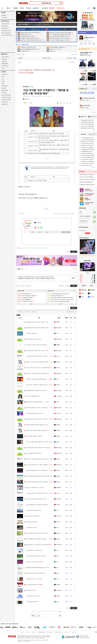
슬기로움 (58, 459)
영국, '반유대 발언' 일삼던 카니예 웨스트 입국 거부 (39, 459)
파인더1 (58, 356)
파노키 (58, 333)
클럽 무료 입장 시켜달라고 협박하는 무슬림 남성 (39, 328)
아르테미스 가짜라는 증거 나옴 (35, 556)
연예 (31, 315)
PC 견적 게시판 (5, 66)
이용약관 (34, 632)
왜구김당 (58, 436)
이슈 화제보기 (73, 29)
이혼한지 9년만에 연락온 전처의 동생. (36, 430)
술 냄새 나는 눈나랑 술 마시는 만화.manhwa (38, 545)
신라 (57, 567)
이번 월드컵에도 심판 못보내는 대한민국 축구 (38, 476)
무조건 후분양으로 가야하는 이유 (35, 499)
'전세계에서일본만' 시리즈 (34, 413)
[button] (31, 304)
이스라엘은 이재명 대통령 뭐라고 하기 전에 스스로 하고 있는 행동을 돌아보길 (45, 442)
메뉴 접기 (66, 232)
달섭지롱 (58, 533)
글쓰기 (74, 308)
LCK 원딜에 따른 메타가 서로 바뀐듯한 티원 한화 (39, 470)
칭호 (47, 232)
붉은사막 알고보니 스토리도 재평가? (36, 322)
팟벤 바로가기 (5, 74)
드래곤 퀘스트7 (5, 102)
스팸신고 (68, 214)
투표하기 (87, 233)
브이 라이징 (4, 93)
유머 (37, 315)
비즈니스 (28, 632)
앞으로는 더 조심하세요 (33, 550)
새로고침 (75, 269)
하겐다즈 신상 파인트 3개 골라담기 (87, 177)
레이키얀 (58, 368)
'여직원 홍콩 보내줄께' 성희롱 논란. (36, 425)
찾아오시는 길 (67, 632)
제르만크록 (59, 499)
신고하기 (63, 214)
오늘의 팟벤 (4, 61)
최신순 (26, 269)
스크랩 (59, 214)
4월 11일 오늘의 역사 (32, 585)
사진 (60, 315)
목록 (70, 62)
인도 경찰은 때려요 (32, 396)
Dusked (19, 58)
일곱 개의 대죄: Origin (6, 95)
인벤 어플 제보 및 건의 (6, 31)
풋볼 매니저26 (5, 104)
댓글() (73, 62)
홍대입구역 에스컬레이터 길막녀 (35, 391)
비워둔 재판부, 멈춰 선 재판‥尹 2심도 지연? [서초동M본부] (41, 356)
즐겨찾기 (34, 312)
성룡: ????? (30, 528)
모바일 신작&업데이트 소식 (7, 35)
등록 (73, 278)
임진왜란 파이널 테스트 (89, 37)
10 (57, 611)
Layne (57, 556)
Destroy (58, 442)
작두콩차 (58, 385)
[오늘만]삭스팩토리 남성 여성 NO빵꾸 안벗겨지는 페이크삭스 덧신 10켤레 (88, 180)
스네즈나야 (59, 413)
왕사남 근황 (30, 522)
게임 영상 (4, 88)
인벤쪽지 (35, 228)
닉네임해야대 (59, 590)
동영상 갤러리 (5, 26)
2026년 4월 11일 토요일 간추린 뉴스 (36, 533)
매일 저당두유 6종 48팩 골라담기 (86, 182)
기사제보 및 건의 (5, 28)
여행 (3, 84)
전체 (18, 315)
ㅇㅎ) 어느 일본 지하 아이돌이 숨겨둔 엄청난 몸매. (39, 362)
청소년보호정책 (50, 632)
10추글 (28, 312)
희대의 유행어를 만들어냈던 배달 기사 (36, 567)
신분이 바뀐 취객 (32, 516)
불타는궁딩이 (59, 328)
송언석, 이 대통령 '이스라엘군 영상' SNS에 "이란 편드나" (40, 385)
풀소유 (58, 573)
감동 (70, 315)
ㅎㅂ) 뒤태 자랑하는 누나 (33, 488)
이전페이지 (61, 286)
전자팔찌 (58, 362)
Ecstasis (58, 596)
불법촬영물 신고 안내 (59, 632)
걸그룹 (3, 81)
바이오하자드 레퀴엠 (6, 100)
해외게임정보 (4, 86)
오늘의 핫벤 (4, 59)
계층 (65, 315)
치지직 (3, 77)
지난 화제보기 (65, 29)
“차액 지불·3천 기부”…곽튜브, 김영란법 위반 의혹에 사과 (40, 465)
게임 (51, 315)
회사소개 (23, 632)
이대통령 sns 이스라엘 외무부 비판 (36, 505)
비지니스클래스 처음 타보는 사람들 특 (36, 373)
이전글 (28, 286)
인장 (26, 232)
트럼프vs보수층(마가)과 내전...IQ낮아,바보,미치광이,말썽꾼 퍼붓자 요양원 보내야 (46, 482)
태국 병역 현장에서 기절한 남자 (35, 573)
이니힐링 (38, 228)
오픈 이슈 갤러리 (5, 57)
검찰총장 (58, 345)
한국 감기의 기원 (32, 596)
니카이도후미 (59, 396)
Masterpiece (59, 488)
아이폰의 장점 (31, 602)
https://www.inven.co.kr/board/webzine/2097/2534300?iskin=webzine (35, 248)
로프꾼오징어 (59, 545)
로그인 (89, 8)
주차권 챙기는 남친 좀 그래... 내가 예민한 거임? (38, 419)
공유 (55, 214)
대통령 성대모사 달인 (32, 339)
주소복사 (19, 248)
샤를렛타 (58, 322)
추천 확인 (73, 214)
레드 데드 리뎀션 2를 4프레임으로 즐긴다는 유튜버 (39, 379)
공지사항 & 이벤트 (5, 24)
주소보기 (19, 54)
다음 (60, 611)
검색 (60, 616)
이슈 (24, 315)
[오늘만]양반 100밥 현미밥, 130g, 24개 (87, 185)
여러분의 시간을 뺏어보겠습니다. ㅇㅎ (36, 402)
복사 (24, 54)
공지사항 (74, 632)
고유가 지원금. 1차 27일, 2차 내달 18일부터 (37, 368)
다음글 (22, 286)
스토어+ (94, 49)
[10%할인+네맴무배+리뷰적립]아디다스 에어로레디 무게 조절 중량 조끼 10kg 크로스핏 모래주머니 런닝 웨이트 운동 (88, 174)
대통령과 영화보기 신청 (33, 436)
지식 (56, 315)
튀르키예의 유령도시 (32, 510)
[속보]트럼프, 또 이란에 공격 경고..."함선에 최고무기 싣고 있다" (42, 493)
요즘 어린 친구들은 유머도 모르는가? (36, 351)
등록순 (22, 269)
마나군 (58, 402)
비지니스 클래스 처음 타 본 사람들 (35, 345)
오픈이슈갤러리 (74, 54)
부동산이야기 (59, 465)
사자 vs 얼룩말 (31, 333)
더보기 (41, 228)
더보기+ (45, 291)
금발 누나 (30, 590)
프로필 (33, 232)
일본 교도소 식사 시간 (33, 579)
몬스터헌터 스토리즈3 (6, 97)
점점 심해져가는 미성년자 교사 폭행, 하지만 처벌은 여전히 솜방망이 (43, 408)
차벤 (3, 79)
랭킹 (40, 232)
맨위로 (68, 286)
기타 (74, 315)
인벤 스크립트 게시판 (6, 33)
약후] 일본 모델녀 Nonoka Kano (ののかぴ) (37, 448)
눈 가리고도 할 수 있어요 (33, 562)
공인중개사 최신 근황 (32, 453)
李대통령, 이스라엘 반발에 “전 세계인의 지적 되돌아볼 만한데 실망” (43, 539)
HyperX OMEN (5, 90)
